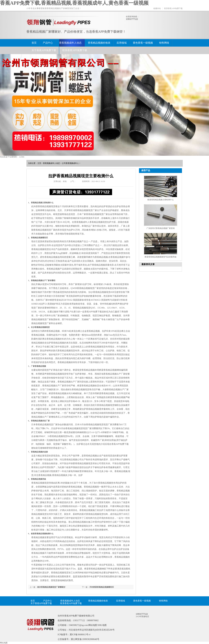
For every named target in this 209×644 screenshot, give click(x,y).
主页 (39, 163)
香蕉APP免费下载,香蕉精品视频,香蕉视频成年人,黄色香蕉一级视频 (74, 3)
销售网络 (164, 43)
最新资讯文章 (148, 264)
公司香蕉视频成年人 (70, 163)
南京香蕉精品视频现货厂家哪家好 (51, 587)
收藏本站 (157, 8)
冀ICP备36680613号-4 (80, 635)
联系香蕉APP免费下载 (173, 8)
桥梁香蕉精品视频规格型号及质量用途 (161, 257)
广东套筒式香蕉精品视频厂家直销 (161, 228)
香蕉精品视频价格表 (99, 43)
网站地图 (93, 625)
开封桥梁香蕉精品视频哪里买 (102, 587)
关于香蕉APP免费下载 (44, 50)
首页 (34, 43)
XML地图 (102, 625)
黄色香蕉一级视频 (143, 43)
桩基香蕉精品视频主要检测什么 (161, 200)
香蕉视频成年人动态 (70, 43)
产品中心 (48, 43)
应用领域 (122, 43)
